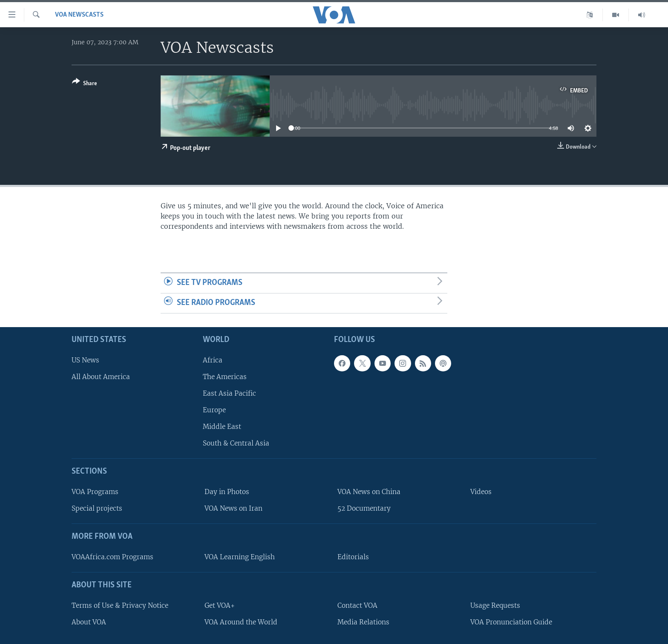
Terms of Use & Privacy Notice (120, 605)
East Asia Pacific (229, 393)
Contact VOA (357, 605)
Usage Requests (495, 605)
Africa (213, 360)
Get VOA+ (220, 605)
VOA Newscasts (79, 15)
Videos (481, 492)
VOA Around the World (241, 622)
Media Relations (363, 622)
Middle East (222, 427)
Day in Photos (227, 492)
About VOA (89, 622)
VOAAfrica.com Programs (112, 557)
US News (85, 360)
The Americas (225, 376)
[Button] (85, 84)
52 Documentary (364, 508)
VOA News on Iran (233, 508)
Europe (214, 410)
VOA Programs (95, 492)
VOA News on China (369, 492)
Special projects (97, 508)
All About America (101, 376)
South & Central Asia (236, 443)
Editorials (353, 557)
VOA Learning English (240, 557)
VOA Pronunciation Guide (511, 622)
